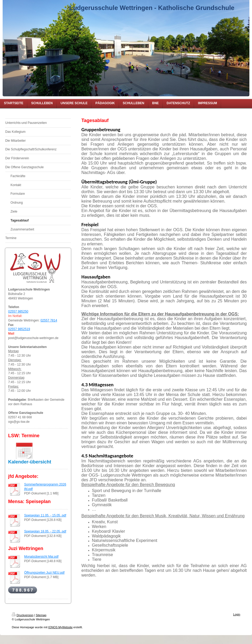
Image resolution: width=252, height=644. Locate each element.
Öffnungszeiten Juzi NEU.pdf (44, 573)
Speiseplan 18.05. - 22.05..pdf (45, 531)
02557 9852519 (19, 329)
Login (237, 614)
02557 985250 (18, 312)
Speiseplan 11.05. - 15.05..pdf (45, 515)
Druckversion (23, 615)
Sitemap (41, 615)
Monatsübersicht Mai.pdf (41, 557)
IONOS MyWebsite (61, 627)
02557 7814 (49, 320)
